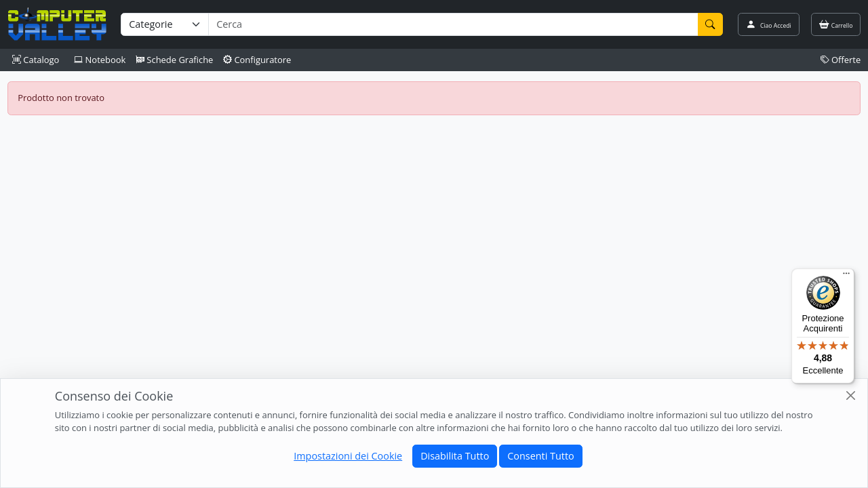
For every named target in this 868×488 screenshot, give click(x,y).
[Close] (851, 395)
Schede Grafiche (175, 60)
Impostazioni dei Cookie (348, 456)
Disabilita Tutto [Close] (455, 456)
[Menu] (846, 277)
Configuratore (257, 60)
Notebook (100, 60)
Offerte (841, 60)
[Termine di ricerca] (453, 24)
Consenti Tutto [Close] (540, 456)
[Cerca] (711, 24)
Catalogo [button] (36, 60)
